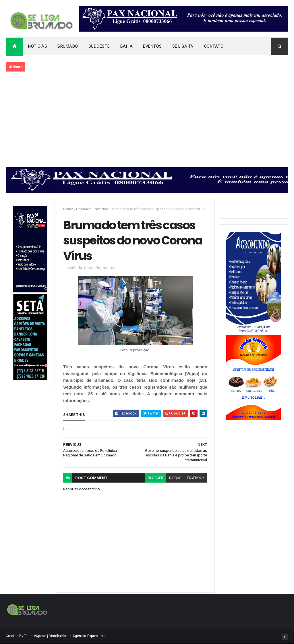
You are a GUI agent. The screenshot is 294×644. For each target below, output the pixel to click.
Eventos (152, 46)
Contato (214, 46)
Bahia (127, 46)
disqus (175, 478)
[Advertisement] (147, 120)
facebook (196, 478)
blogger (156, 478)
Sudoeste (99, 46)
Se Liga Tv (183, 46)
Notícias (38, 46)
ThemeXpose (35, 636)
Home (68, 209)
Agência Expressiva (89, 636)
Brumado (68, 46)
